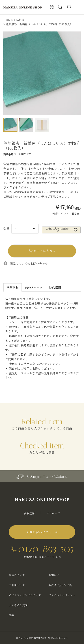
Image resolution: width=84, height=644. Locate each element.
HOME (8, 20)
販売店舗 (55, 287)
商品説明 (13, 287)
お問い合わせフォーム (42, 532)
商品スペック (34, 287)
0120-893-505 (46, 549)
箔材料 (20, 20)
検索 (60, 7)
